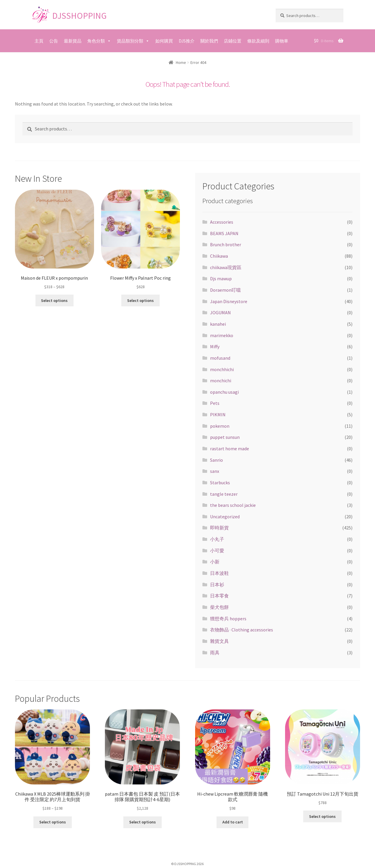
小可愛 (217, 551)
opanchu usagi (224, 392)
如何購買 (164, 41)
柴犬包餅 (219, 607)
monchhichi (222, 369)
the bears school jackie (233, 505)
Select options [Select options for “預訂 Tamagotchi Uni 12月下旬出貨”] (322, 816)
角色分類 (96, 41)
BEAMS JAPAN (224, 233)
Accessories (222, 222)
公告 (54, 41)
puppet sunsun (225, 437)
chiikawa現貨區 (226, 267)
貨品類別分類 (130, 41)
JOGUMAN (220, 312)
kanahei (218, 324)
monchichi (221, 381)
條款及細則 (258, 41)
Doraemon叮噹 (225, 290)
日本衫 (217, 585)
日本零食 (219, 596)
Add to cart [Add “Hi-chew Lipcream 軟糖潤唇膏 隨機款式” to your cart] (233, 822)
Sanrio (217, 460)
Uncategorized (225, 517)
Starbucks (220, 483)
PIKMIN (218, 415)
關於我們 (209, 41)
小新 (215, 562)
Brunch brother (226, 244)
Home (181, 62)
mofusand (220, 358)
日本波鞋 (219, 573)
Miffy (215, 346)
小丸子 (217, 539)
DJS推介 (187, 41)
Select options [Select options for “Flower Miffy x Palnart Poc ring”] (140, 300)
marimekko (222, 335)
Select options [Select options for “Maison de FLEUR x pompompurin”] (54, 300)
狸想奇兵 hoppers (228, 619)
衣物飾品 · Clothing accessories (242, 630)
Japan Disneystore (229, 301)
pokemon (220, 426)
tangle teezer (224, 494)
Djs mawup (221, 278)
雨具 (215, 653)
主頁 (39, 41)
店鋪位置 (233, 41)
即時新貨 (219, 528)
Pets (215, 403)
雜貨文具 (219, 641)
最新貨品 (73, 41)
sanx (215, 471)
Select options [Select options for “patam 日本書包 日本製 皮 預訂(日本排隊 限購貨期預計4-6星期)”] (143, 822)
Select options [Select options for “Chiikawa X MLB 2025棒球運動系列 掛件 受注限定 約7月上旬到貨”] (53, 822)
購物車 (282, 41)
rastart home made (230, 449)
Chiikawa (219, 256)
